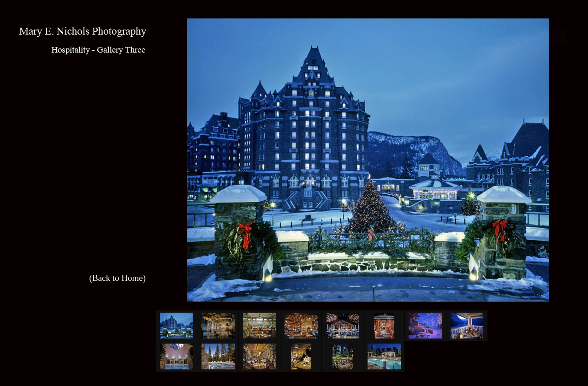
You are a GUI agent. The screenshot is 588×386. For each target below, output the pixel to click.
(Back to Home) (118, 278)
